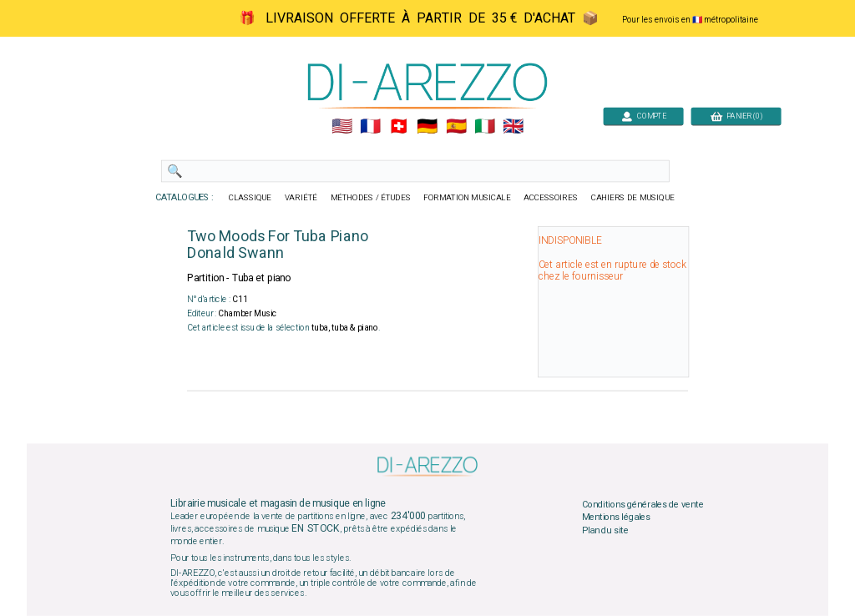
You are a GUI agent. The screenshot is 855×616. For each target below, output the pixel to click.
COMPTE (644, 116)
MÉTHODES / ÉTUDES (371, 198)
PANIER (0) (736, 116)
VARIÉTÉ (301, 198)
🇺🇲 (342, 127)
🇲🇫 (370, 127)
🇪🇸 (456, 127)
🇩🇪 (427, 127)
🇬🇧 (513, 127)
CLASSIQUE (250, 198)
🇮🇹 (485, 127)
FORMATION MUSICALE (467, 198)
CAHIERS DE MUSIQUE (633, 198)
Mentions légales (616, 518)
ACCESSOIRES (551, 198)
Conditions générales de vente (643, 504)
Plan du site (605, 530)
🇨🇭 (399, 127)
